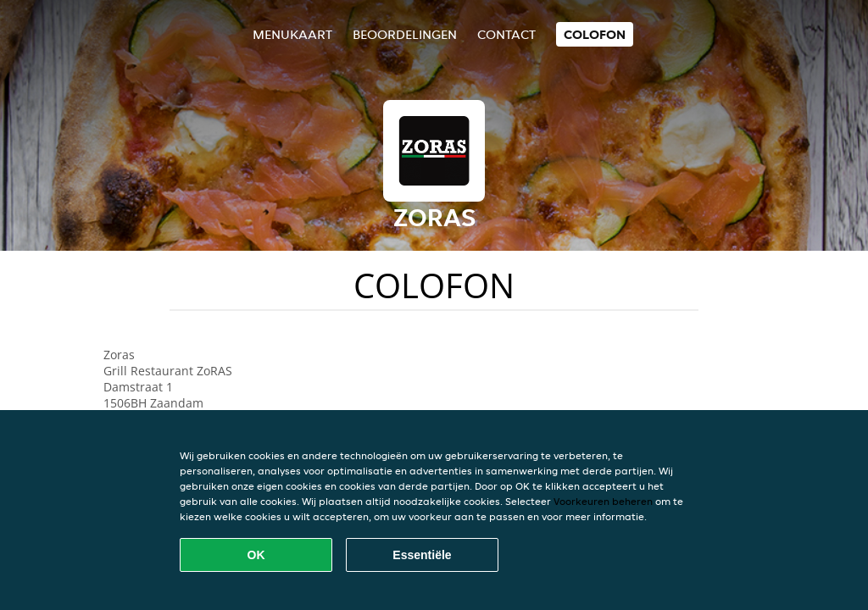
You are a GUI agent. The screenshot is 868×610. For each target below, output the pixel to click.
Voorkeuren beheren (603, 501)
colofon (595, 34)
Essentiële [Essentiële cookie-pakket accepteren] (422, 555)
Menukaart (292, 34)
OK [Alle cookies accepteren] (256, 555)
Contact (506, 34)
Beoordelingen (405, 34)
